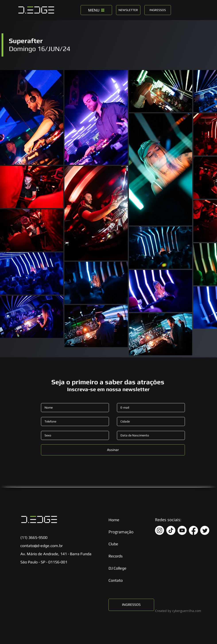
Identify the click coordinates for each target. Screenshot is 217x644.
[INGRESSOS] (158, 10)
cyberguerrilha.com (187, 611)
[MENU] (96, 10)
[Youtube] (182, 530)
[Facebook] (193, 530)
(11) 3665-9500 (34, 537)
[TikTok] (171, 530)
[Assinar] (113, 450)
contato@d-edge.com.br (42, 546)
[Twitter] (205, 530)
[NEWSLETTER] (128, 10)
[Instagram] (160, 530)
